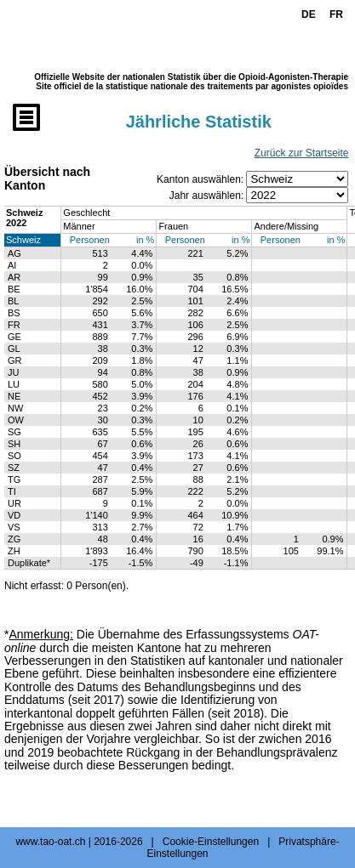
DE (309, 14)
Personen (90, 240)
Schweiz (23, 240)
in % (145, 240)
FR (336, 14)
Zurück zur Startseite (302, 153)
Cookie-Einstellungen (211, 842)
